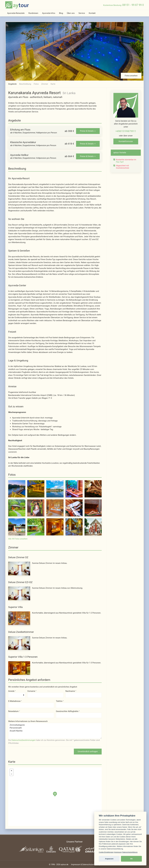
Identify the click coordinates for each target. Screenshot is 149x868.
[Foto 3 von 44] (55, 489)
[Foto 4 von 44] (74, 489)
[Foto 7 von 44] (36, 508)
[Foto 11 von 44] (17, 527)
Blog (61, 13)
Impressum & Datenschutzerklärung (86, 864)
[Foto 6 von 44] (17, 508)
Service (82, 13)
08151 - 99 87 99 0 (133, 5)
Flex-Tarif (120, 162)
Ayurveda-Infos (49, 13)
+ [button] (11, 771)
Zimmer (45, 84)
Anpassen (109, 859)
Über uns (71, 13)
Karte (53, 84)
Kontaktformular (126, 141)
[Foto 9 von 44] (74, 508)
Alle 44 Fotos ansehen (18, 539)
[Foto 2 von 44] (36, 489)
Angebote (12, 84)
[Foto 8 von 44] (55, 508)
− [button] (11, 774)
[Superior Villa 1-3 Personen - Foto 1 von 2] (19, 668)
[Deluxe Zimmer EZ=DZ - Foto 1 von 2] (19, 593)
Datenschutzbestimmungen (23, 740)
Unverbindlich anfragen (88, 751)
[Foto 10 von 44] (93, 508)
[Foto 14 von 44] (74, 527)
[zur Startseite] (17, 5)
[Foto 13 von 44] (55, 527)
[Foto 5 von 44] (93, 489)
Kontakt (92, 13)
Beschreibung (25, 84)
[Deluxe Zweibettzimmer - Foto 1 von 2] (19, 643)
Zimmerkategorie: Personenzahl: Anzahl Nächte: (55, 731)
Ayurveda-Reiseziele (16, 13)
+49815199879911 (126, 131)
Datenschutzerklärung (130, 852)
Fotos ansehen (131, 76)
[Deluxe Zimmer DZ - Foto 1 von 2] (19, 568)
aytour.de (65, 864)
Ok (131, 859)
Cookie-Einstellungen (106, 852)
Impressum (118, 852)
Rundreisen (33, 13)
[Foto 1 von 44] (17, 489)
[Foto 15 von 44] (93, 527)
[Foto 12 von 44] (36, 527)
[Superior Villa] (19, 618)
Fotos (36, 84)
